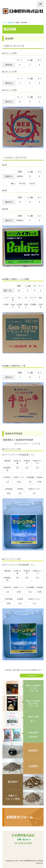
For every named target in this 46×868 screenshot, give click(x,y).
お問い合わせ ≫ (24, 839)
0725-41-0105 (25, 843)
